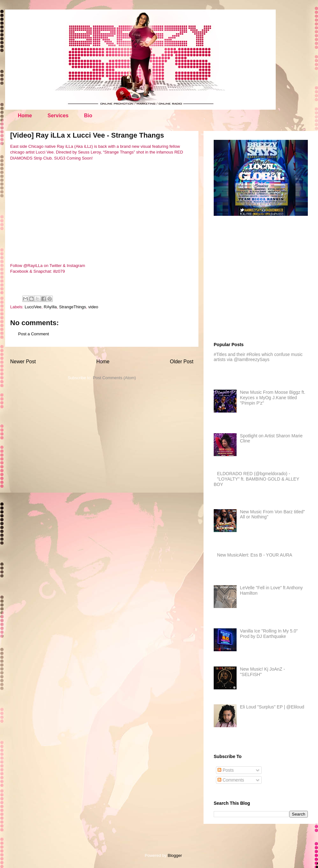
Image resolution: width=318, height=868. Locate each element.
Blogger (175, 855)
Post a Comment (34, 334)
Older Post (182, 362)
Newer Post (23, 362)
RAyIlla (50, 307)
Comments (231, 780)
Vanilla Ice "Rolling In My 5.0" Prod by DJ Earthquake (269, 634)
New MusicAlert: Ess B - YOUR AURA (255, 555)
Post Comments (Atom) (114, 378)
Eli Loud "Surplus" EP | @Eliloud (272, 707)
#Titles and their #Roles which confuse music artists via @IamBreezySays (258, 357)
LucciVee (33, 307)
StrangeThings (73, 307)
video (93, 307)
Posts (226, 770)
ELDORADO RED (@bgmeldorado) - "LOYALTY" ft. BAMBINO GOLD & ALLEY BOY (256, 479)
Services (58, 116)
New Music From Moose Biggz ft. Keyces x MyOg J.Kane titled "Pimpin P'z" (273, 398)
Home (25, 116)
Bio (88, 116)
